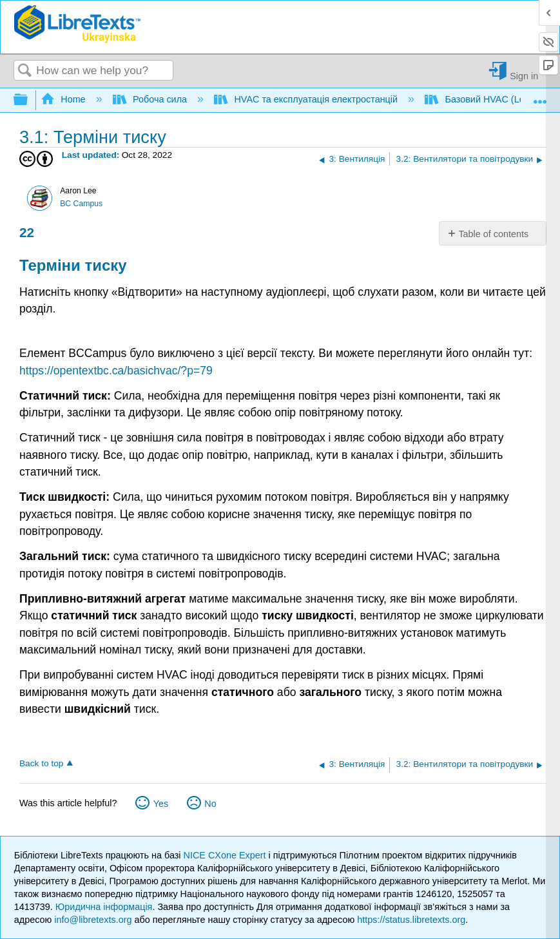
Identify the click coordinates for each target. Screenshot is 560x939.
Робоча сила (151, 99)
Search (25, 71)
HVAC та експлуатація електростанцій (307, 99)
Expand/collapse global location (540, 96)
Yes (161, 804)
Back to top (41, 763)
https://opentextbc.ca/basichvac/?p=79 (116, 371)
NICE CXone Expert (226, 855)
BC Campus (81, 204)
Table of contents (493, 234)
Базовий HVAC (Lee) (480, 99)
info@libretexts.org (93, 920)
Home (64, 99)
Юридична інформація (104, 907)
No (210, 804)
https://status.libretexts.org (411, 920)
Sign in (524, 76)
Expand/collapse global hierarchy (29, 100)
